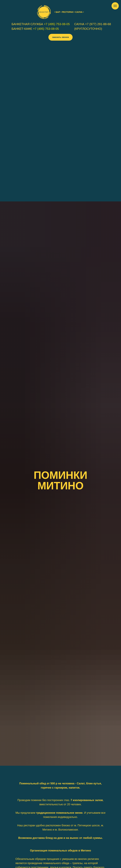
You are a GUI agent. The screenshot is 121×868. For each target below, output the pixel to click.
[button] (60, 37)
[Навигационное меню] (115, 6)
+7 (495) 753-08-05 (57, 24)
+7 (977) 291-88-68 (98, 24)
